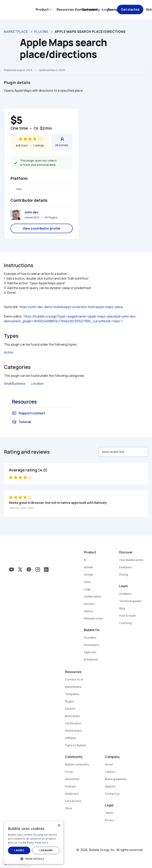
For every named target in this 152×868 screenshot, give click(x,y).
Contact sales (86, 9)
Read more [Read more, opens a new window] (42, 843)
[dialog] (34, 843)
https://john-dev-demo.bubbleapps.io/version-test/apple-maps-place (71, 307)
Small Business (15, 384)
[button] (34, 858)
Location (37, 384)
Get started (130, 9)
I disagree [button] (46, 850)
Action (9, 352)
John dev (31, 212)
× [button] (59, 826)
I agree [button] (19, 850)
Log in (107, 9)
